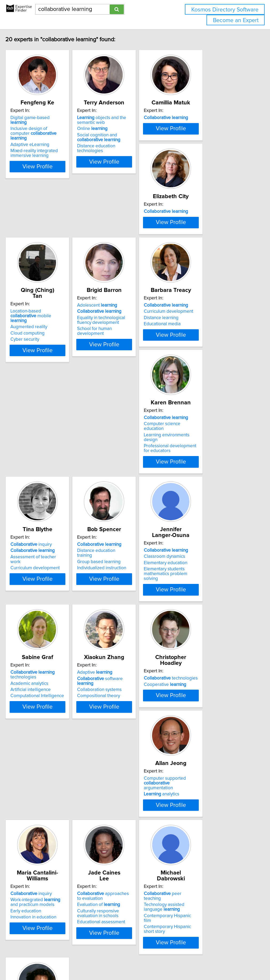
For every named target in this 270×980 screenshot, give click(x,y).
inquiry (201, 379)
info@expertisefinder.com (139, 961)
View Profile (54, 163)
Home (169, 961)
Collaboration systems (42, 648)
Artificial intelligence (200, 524)
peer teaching (208, 763)
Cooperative (121, 641)
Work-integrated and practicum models (49, 771)
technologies (202, 510)
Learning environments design (130, 392)
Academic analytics (199, 518)
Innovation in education (43, 786)
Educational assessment (124, 791)
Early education (35, 780)
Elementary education (122, 520)
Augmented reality (118, 262)
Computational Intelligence (207, 531)
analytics (198, 646)
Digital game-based (48, 124)
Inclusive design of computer (49, 132)
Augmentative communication (49, 903)
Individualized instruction (45, 526)
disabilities (40, 897)
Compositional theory (41, 654)
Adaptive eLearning (39, 141)
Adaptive (38, 635)
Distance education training (47, 513)
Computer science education (129, 385)
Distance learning (37, 392)
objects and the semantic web (125, 126)
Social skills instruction (42, 909)
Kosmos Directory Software (225, 10)
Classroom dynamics (121, 513)
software (51, 641)
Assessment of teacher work (209, 392)
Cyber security (114, 275)
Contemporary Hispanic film (208, 780)
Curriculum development (45, 385)
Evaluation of (122, 774)
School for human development (211, 275)
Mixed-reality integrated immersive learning (44, 149)
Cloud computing (117, 269)
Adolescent (200, 251)
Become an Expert (236, 20)
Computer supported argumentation (208, 637)
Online (115, 135)
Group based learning (42, 520)
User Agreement (207, 961)
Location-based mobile (129, 254)
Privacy (183, 961)
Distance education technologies (133, 152)
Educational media (38, 398)
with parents (46, 891)
